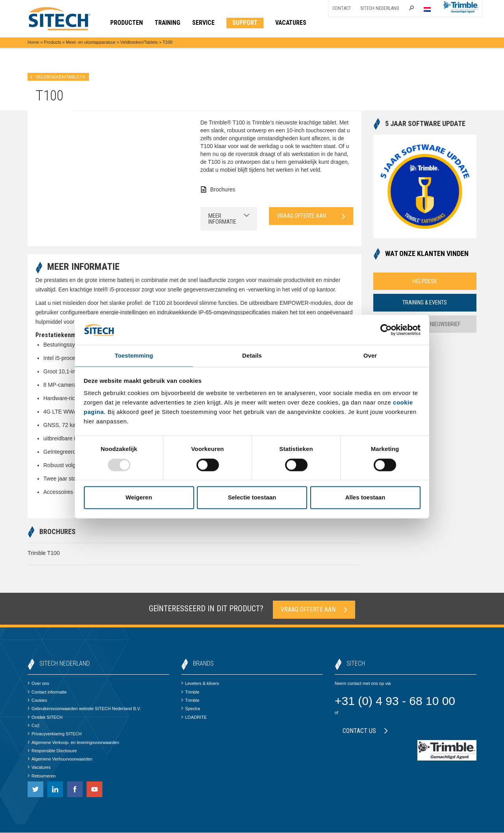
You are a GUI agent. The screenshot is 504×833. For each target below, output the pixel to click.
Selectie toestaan (252, 498)
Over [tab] (370, 355)
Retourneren (42, 776)
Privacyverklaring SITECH (55, 734)
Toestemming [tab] (134, 355)
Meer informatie (229, 219)
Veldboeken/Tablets (139, 42)
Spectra (191, 709)
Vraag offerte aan (311, 216)
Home (33, 42)
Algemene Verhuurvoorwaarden (60, 759)
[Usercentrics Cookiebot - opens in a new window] (386, 329)
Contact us (365, 731)
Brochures (223, 189)
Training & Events (425, 303)
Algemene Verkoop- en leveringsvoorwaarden (73, 742)
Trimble (190, 692)
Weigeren (139, 498)
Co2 (33, 726)
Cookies (37, 701)
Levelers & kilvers (200, 684)
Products (53, 42)
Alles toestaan (365, 498)
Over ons (38, 684)
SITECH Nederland (380, 8)
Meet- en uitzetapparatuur (91, 42)
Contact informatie (47, 692)
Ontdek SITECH (45, 717)
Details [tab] (252, 355)
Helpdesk (425, 281)
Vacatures (39, 768)
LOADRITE (194, 717)
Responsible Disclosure (52, 751)
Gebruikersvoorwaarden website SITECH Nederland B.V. (84, 709)
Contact (342, 8)
